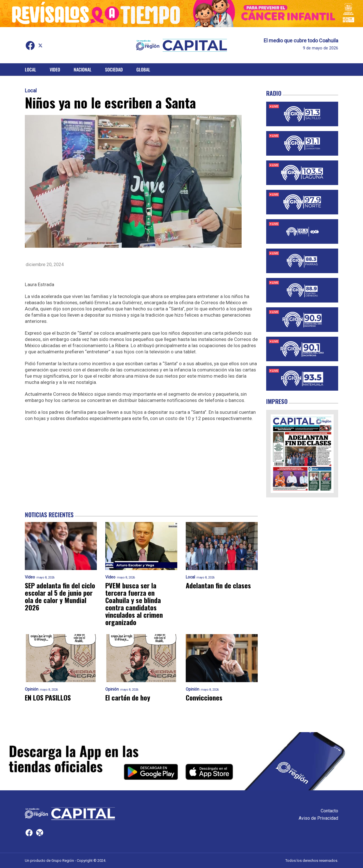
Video (55, 69)
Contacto (329, 811)
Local (30, 69)
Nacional (83, 69)
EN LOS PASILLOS (48, 697)
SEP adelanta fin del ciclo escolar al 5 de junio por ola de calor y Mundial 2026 (60, 596)
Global (143, 69)
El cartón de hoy (128, 697)
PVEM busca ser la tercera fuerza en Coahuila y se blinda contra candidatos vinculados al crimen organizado (134, 604)
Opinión (32, 689)
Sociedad (114, 69)
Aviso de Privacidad (318, 818)
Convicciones (204, 697)
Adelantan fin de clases (218, 585)
